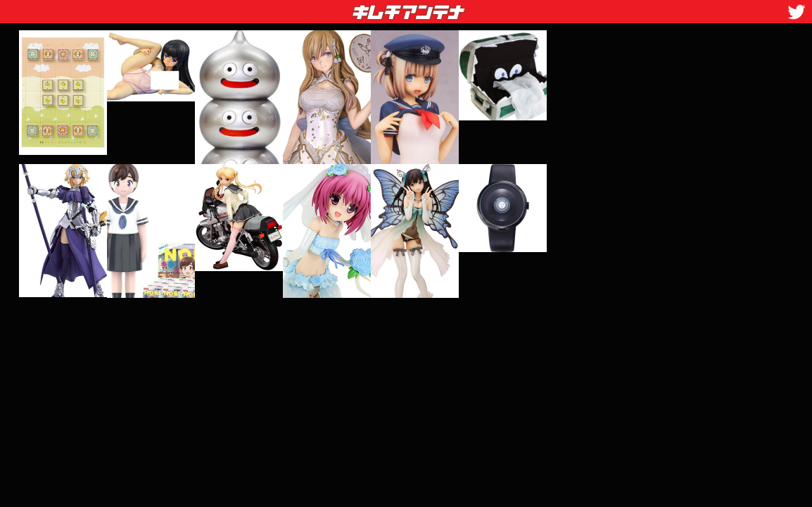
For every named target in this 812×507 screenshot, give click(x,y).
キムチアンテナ (306, 8)
